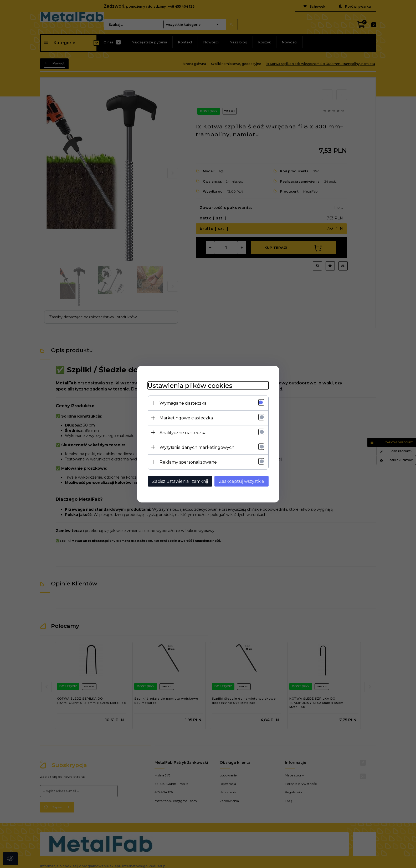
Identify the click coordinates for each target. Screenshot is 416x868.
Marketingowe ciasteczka (186, 418)
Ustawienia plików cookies (190, 385)
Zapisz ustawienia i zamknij (180, 481)
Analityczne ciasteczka (183, 432)
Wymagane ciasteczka (183, 403)
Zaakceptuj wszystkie (242, 481)
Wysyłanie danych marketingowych (197, 447)
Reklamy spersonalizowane (188, 462)
